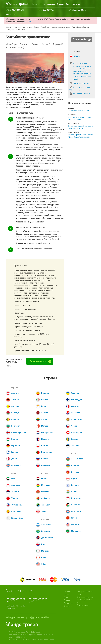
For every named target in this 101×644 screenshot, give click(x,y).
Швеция (75, 439)
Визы (68, 4)
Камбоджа (76, 511)
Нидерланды (47, 433)
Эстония (75, 446)
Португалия (47, 452)
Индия (74, 492)
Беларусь (16, 413)
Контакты (76, 4)
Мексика (45, 551)
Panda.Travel (22, 625)
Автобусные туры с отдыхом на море (55, 27)
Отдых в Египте (33, 27)
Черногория (77, 419)
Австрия (15, 393)
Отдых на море (83, 605)
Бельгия (15, 419)
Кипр (44, 406)
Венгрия (15, 439)
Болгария (16, 426)
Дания (14, 459)
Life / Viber (16, 607)
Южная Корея (18, 518)
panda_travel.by (41, 617)
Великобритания (19, 433)
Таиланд (15, 492)
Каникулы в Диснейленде (15, 30)
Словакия (46, 465)
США (43, 564)
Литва (44, 419)
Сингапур (16, 485)
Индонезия (76, 498)
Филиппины (17, 505)
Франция (75, 406)
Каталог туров (39, 4)
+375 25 (77, 10)
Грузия (74, 478)
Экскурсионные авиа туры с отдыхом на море (85, 600)
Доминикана (47, 538)
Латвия (45, 413)
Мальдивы (76, 531)
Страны (60, 4)
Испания (45, 393)
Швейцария (76, 433)
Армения (75, 465)
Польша (76, 56)
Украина (75, 393)
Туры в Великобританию (81, 27)
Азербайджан (78, 459)
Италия (45, 400)
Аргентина (46, 525)
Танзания (46, 505)
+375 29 (46, 10)
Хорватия (76, 413)
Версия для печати (81, 94)
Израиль (75, 485)
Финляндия (76, 400)
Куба (43, 544)
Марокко (45, 492)
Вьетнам (75, 472)
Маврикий (46, 485)
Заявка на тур (40, 361)
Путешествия (69, 603)
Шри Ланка (16, 511)
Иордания (76, 505)
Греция (15, 452)
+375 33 (15, 10)
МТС (38, 600)
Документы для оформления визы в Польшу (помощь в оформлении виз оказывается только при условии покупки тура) (82, 71)
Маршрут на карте (81, 83)
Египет (44, 479)
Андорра (15, 406)
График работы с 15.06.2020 (79, 111)
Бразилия (46, 531)
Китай (74, 518)
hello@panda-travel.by (17, 617)
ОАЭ (13, 479)
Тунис (44, 511)
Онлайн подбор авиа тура (15, 27)
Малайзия (76, 524)
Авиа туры (51, 4)
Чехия (74, 426)
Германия (16, 446)
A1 (16, 600)
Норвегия (46, 439)
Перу (43, 557)
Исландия (16, 465)
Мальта (45, 426)
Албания (15, 400)
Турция (15, 498)
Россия (45, 459)
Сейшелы (46, 498)
